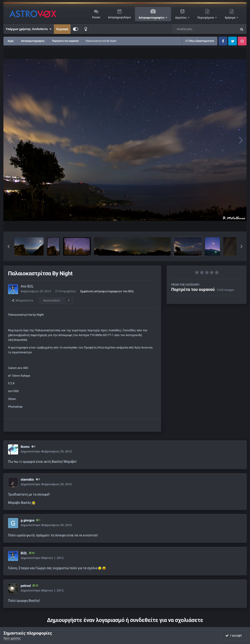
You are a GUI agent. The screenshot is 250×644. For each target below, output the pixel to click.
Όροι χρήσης (12, 638)
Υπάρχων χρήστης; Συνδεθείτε (29, 29)
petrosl (26, 586)
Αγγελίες (181, 18)
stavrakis (27, 480)
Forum (96, 17)
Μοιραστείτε (22, 300)
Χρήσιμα (230, 18)
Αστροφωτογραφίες (152, 18)
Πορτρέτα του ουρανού (193, 289)
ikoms (25, 447)
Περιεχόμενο (206, 18)
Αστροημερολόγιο (119, 17)
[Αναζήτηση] (196, 29)
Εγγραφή (62, 29)
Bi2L (31, 286)
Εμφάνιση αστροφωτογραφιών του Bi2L (107, 291)
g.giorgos (28, 520)
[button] (8, 246)
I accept (233, 636)
